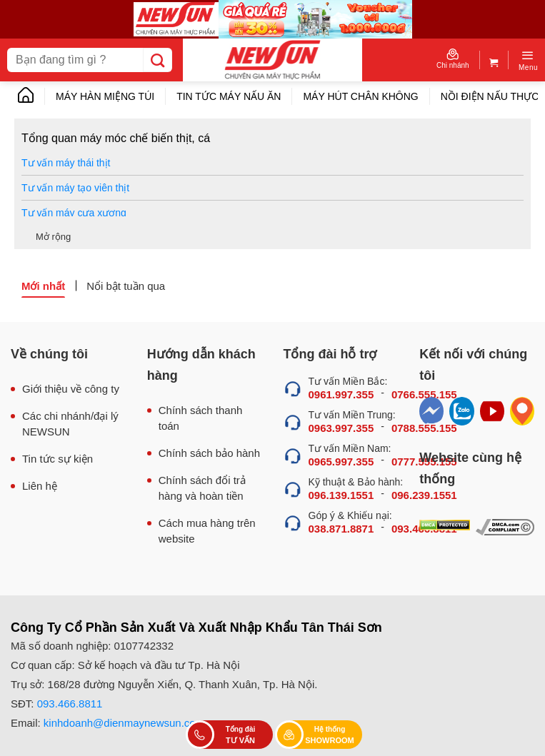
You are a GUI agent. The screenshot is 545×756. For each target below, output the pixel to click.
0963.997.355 (341, 428)
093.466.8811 (70, 704)
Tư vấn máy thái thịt (66, 163)
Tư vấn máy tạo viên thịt (75, 188)
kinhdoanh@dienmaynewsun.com (124, 723)
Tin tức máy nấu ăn (229, 96)
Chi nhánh (453, 59)
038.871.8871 (341, 529)
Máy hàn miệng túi (105, 96)
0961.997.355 (341, 394)
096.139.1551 (341, 495)
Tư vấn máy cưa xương (74, 213)
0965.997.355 (341, 462)
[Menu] (528, 60)
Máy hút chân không (360, 96)
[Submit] (157, 60)
